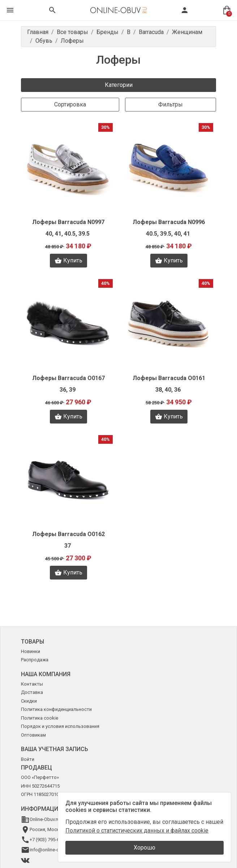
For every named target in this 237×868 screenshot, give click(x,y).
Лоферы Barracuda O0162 (68, 534)
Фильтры (171, 104)
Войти (28, 759)
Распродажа (35, 660)
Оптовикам (33, 735)
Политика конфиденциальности (56, 709)
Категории (119, 85)
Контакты (32, 684)
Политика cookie (40, 718)
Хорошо (145, 848)
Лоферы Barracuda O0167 (68, 378)
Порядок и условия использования (60, 726)
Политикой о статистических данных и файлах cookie (137, 831)
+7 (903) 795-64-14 (49, 840)
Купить (68, 261)
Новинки (31, 651)
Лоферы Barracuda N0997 (68, 222)
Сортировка (70, 104)
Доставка (32, 692)
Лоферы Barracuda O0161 (169, 378)
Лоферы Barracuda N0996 (169, 222)
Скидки (29, 701)
